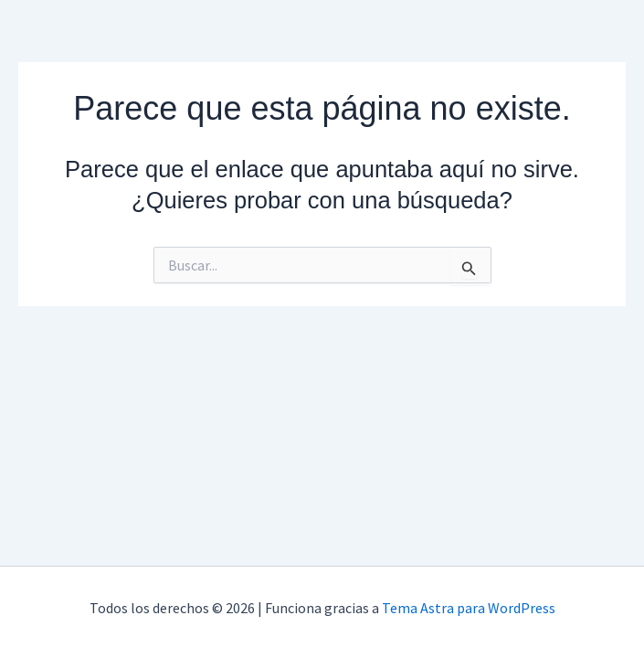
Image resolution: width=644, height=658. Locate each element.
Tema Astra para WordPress (469, 608)
